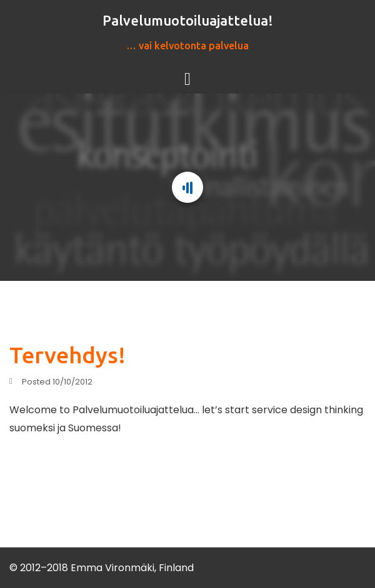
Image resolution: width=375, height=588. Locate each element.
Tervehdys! (67, 355)
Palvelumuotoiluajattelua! (188, 20)
